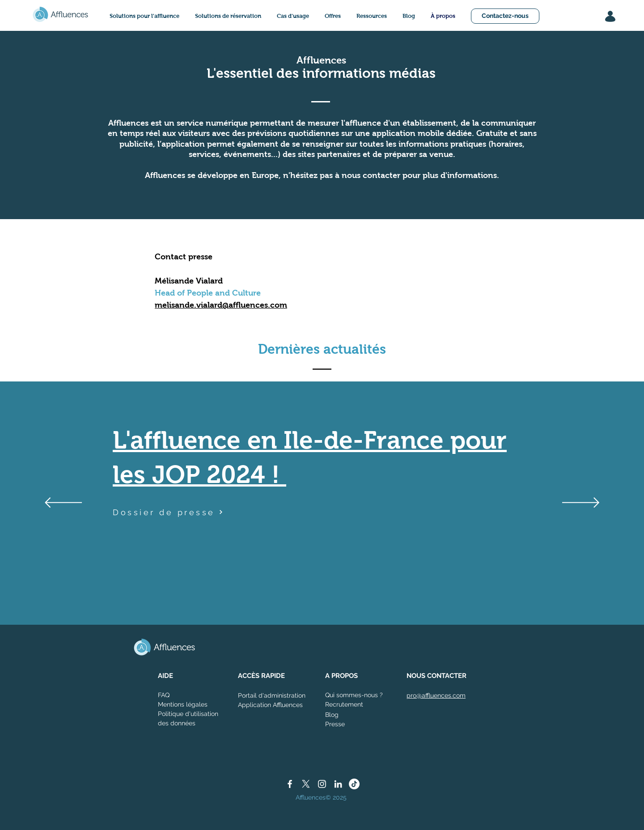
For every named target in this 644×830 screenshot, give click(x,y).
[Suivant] (581, 503)
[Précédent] (63, 503)
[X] (306, 784)
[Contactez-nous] (505, 16)
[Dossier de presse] (169, 512)
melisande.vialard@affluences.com (221, 305)
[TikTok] (354, 784)
